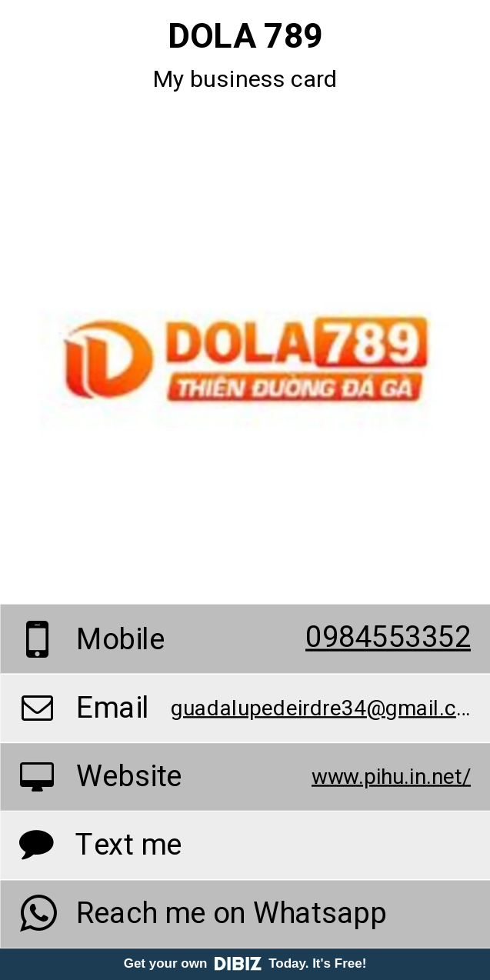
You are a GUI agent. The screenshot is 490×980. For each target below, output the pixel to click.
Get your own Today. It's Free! (245, 963)
